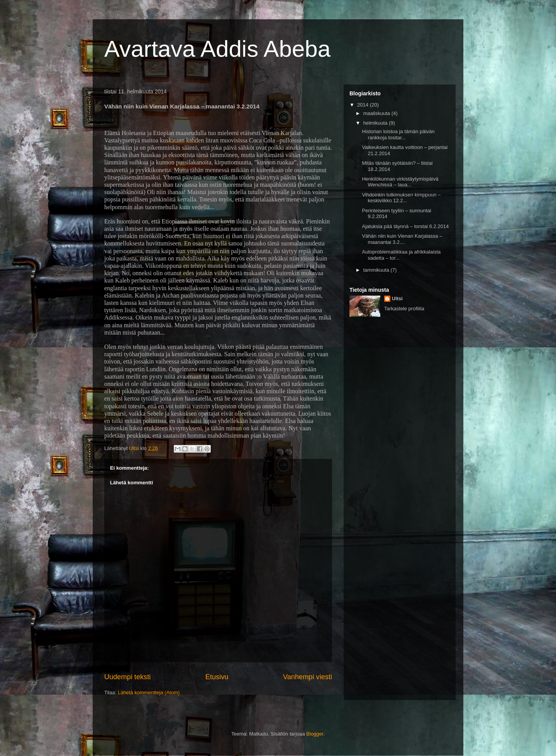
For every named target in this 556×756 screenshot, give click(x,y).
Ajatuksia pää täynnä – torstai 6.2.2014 (405, 226)
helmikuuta (376, 123)
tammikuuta (377, 270)
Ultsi (397, 299)
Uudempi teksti (127, 677)
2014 (364, 105)
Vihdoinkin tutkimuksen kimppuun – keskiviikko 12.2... (401, 198)
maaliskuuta (377, 113)
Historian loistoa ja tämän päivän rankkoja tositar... (398, 134)
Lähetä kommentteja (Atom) (149, 693)
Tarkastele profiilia (404, 309)
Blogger (315, 734)
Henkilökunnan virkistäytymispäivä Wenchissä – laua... (400, 182)
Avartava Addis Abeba (217, 49)
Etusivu (217, 677)
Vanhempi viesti (308, 677)
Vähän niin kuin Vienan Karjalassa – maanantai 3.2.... (402, 239)
